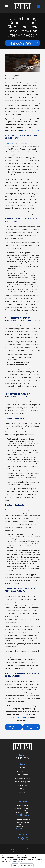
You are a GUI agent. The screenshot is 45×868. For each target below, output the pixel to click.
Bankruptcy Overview (22, 778)
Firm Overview (23, 771)
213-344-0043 (22, 758)
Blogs (22, 789)
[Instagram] (22, 838)
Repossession (10, 143)
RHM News (23, 785)
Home (23, 768)
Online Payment (23, 775)
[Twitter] (27, 838)
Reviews (22, 792)
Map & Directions (23, 815)
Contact (22, 796)
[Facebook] (18, 838)
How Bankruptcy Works (22, 782)
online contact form (31, 130)
